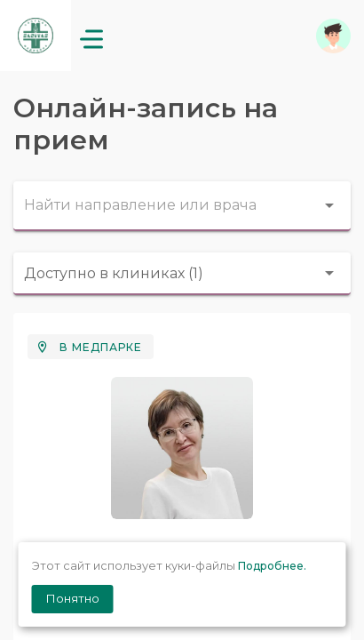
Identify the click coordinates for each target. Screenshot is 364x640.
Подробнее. (272, 566)
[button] (333, 36)
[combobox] (182, 206)
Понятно (73, 598)
